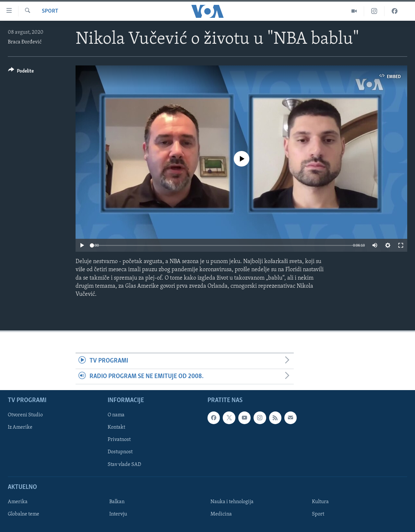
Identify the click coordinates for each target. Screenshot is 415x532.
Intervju (118, 514)
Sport (50, 11)
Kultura (320, 502)
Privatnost (119, 440)
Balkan (117, 502)
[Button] (21, 72)
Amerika (18, 502)
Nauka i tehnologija (232, 502)
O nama (116, 415)
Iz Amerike (20, 427)
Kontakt (116, 427)
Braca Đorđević (25, 42)
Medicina (221, 514)
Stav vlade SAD (124, 464)
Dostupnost (120, 452)
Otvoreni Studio (25, 415)
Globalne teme (24, 514)
